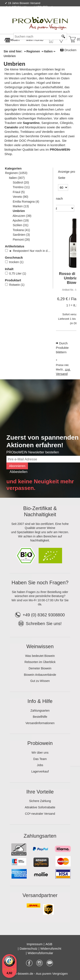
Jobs (40, 765)
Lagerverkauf (40, 771)
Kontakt (26, 16)
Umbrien (14, 64)
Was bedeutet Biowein (40, 656)
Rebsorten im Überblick (40, 662)
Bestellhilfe (40, 717)
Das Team (40, 759)
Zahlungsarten (40, 711)
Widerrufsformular (40, 953)
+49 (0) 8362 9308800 (40, 615)
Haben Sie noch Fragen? (40, 583)
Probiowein (40, 743)
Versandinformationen (40, 723)
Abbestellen (19, 472)
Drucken (70, 50)
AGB (49, 944)
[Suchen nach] (36, 36)
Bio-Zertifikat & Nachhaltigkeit (40, 511)
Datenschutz (28, 948)
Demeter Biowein (40, 668)
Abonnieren (17, 466)
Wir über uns (40, 753)
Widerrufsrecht (51, 948)
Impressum (35, 944)
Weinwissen (40, 646)
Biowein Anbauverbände (40, 675)
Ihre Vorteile (40, 792)
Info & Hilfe (40, 701)
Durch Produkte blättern (62, 348)
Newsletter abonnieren (59, 16)
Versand (62, 374)
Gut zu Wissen (40, 681)
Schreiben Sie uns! (44, 624)
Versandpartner (40, 895)
